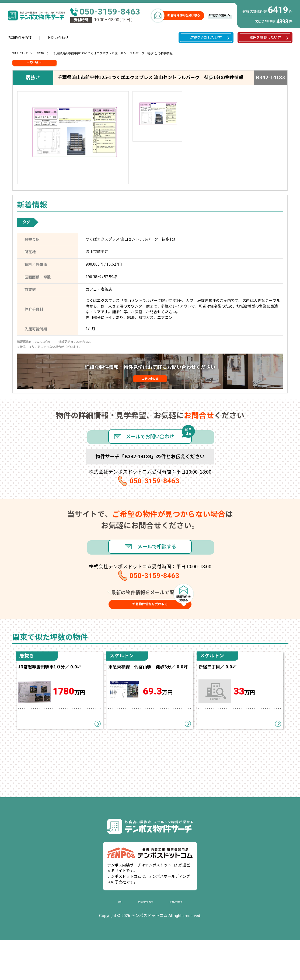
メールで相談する (160, 569)
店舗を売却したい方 (206, 38)
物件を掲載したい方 (265, 38)
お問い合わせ (58, 38)
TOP (113, 941)
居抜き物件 (217, 15)
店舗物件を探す (20, 38)
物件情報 (51, 53)
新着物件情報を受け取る (184, 15)
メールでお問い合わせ (150, 449)
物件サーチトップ (24, 53)
